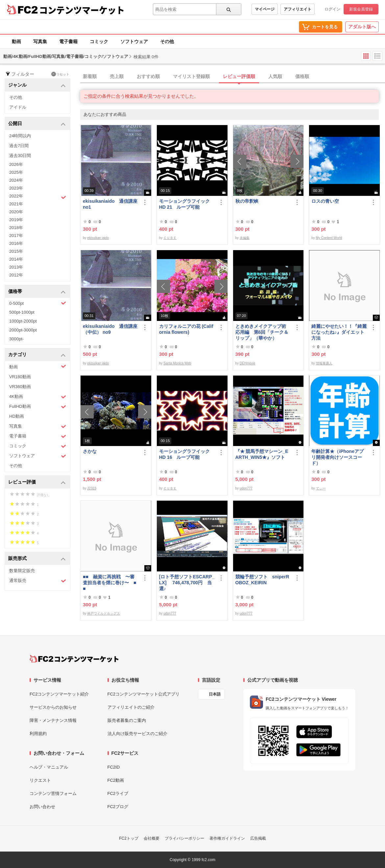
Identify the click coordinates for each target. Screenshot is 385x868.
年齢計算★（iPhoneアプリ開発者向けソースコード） (337, 457)
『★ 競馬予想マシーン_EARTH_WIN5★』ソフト (262, 454)
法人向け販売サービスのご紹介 (137, 734)
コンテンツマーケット (82, 10)
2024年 (16, 180)
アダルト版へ (362, 27)
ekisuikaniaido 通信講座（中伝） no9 (110, 329)
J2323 (92, 488)
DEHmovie (248, 363)
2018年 (16, 228)
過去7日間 (19, 146)
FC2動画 (116, 780)
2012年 (16, 275)
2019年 (16, 220)
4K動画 (38, 397)
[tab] (233, 77)
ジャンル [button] (37, 85)
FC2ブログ (118, 807)
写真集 (40, 41)
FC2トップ (129, 838)
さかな (90, 451)
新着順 (90, 76)
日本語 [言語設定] (215, 694)
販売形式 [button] (37, 559)
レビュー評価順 (239, 76)
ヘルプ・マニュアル (49, 767)
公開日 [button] (37, 124)
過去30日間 (20, 156)
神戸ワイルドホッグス (104, 613)
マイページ (265, 9)
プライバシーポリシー (184, 838)
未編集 (245, 238)
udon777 (246, 488)
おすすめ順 (148, 76)
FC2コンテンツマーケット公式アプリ (144, 694)
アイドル (18, 107)
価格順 (302, 76)
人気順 (275, 76)
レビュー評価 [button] (37, 482)
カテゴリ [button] (37, 355)
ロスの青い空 (325, 201)
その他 (167, 41)
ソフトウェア (134, 41)
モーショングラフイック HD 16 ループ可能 (187, 454)
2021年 (16, 204)
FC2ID (114, 767)
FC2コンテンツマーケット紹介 (59, 694)
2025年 (16, 172)
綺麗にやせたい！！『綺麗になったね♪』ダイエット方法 (339, 332)
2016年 (16, 243)
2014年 (16, 259)
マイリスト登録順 (191, 76)
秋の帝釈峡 (247, 201)
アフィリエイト (298, 9)
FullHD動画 (38, 407)
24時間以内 (20, 136)
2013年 (16, 267)
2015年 (16, 251)
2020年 (16, 212)
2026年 (16, 164)
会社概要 (152, 838)
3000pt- (16, 339)
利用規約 (38, 734)
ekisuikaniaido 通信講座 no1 (110, 204)
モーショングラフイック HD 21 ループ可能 (187, 204)
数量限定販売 (22, 571)
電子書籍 (68, 41)
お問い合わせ (42, 807)
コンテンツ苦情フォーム (53, 793)
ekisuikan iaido (98, 238)
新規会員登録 (361, 9)
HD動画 (17, 416)
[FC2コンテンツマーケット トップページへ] (74, 659)
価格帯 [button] (37, 292)
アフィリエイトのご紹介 (131, 707)
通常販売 (38, 581)
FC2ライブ (118, 793)
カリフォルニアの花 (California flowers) (186, 329)
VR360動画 (20, 387)
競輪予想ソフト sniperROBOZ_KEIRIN (262, 580)
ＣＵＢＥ (170, 238)
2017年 (16, 236)
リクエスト (40, 780)
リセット (60, 74)
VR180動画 (20, 377)
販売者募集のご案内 (127, 720)
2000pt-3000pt (23, 330)
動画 (16, 41)
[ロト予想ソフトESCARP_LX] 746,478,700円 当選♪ (187, 583)
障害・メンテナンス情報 (53, 720)
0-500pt (38, 303)
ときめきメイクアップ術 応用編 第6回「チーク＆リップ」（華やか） (263, 332)
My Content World (329, 238)
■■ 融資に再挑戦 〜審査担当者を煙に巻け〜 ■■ (109, 583)
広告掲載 (258, 838)
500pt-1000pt (22, 312)
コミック (99, 41)
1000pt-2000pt (23, 321)
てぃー (321, 488)
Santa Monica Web (177, 363)
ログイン (332, 9)
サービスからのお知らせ (53, 707)
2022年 (38, 197)
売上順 (117, 76)
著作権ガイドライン (227, 838)
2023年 (16, 188)
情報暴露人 (324, 363)
